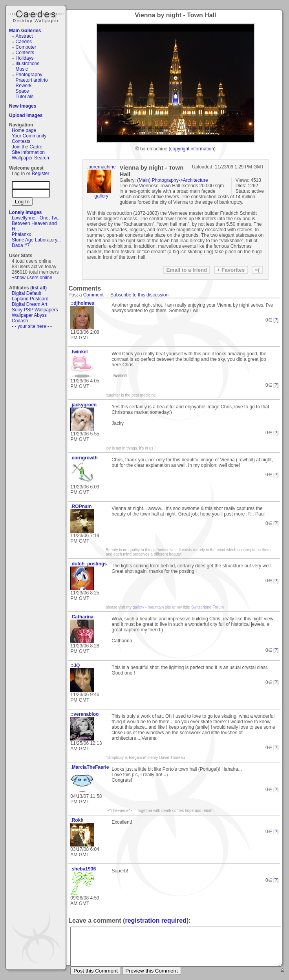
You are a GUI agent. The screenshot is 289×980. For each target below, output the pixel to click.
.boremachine (102, 167)
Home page (24, 130)
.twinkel (79, 352)
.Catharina (82, 617)
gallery (102, 196)
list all (38, 288)
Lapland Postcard (30, 299)
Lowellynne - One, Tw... (36, 218)
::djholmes (82, 303)
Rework (24, 86)
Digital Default (27, 293)
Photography (29, 75)
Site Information (28, 152)
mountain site (159, 607)
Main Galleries (25, 31)
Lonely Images (25, 212)
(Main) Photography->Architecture (172, 180)
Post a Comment (86, 295)
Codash (20, 321)
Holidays (25, 58)
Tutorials (25, 97)
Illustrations (28, 64)
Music (22, 69)
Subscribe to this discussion (139, 295)
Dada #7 (21, 245)
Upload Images (26, 115)
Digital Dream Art (30, 304)
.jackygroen (83, 405)
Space (22, 91)
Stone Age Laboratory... (36, 240)
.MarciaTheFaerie (88, 767)
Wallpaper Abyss (29, 315)
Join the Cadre (27, 147)
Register (41, 174)
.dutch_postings (88, 564)
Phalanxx (21, 234)
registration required (155, 921)
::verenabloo (84, 714)
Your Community (29, 136)
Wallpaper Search (30, 158)
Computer (26, 47)
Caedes (37, 15)
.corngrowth (84, 458)
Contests (25, 53)
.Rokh (77, 820)
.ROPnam (81, 506)
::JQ (75, 666)
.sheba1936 (83, 869)
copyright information (192, 149)
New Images (23, 106)
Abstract (24, 36)
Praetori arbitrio (32, 80)
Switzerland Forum (208, 607)
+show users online (32, 278)
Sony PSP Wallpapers (35, 310)
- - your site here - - (32, 326)
